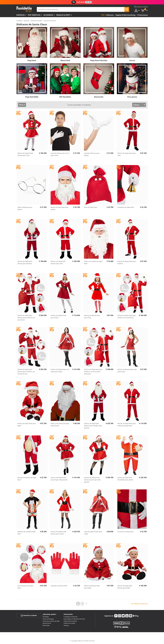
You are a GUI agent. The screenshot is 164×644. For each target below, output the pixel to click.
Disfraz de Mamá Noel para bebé (92, 587)
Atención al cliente (29, 615)
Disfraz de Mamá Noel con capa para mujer (60, 370)
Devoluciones (47, 623)
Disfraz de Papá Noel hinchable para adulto (125, 479)
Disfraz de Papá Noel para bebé (27, 425)
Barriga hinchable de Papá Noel (27, 479)
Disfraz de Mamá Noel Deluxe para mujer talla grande (92, 480)
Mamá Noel (65, 60)
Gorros (132, 60)
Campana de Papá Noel (126, 207)
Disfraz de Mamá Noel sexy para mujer (127, 370)
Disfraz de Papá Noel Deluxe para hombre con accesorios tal (26, 372)
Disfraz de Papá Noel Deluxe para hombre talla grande (93, 426)
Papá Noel (32, 60)
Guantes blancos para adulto (92, 154)
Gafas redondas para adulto (25, 208)
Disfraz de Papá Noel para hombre (127, 262)
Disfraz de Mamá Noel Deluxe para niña (25, 154)
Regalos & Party (63, 15)
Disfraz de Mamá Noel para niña (92, 317)
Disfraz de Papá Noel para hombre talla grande (127, 425)
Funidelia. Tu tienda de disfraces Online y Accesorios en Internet (24, 9)
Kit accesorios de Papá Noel (25, 587)
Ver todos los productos (139, 603)
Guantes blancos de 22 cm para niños (60, 154)
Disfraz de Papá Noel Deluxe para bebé (125, 587)
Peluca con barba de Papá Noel (93, 262)
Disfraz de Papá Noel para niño (127, 154)
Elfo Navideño (65, 97)
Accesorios (48, 15)
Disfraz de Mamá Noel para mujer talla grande (59, 479)
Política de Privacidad (70, 621)
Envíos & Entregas (48, 619)
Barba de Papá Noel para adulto (60, 208)
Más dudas (46, 625)
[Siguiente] (86, 604)
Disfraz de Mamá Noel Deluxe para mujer (59, 533)
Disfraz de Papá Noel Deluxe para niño (58, 262)
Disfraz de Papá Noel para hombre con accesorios (127, 317)
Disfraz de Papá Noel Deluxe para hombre (25, 262)
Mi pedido (46, 617)
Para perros (132, 97)
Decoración (99, 97)
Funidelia (19, 21)
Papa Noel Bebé (32, 97)
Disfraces (20, 15)
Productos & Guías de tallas (51, 621)
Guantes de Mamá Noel (59, 586)
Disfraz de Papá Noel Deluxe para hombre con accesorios (26, 318)
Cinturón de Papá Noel (125, 532)
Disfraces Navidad (37, 21)
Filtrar (21, 105)
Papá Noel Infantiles (99, 60)
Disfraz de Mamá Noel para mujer (59, 317)
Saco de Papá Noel (91, 207)
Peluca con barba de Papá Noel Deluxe (60, 425)
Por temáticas (34, 15)
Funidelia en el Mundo (70, 617)
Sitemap (66, 625)
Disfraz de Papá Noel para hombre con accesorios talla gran (93, 372)
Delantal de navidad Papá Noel (26, 533)
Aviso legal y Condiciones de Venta (74, 619)
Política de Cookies (69, 623)
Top (103, 15)
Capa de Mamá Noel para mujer (93, 533)
